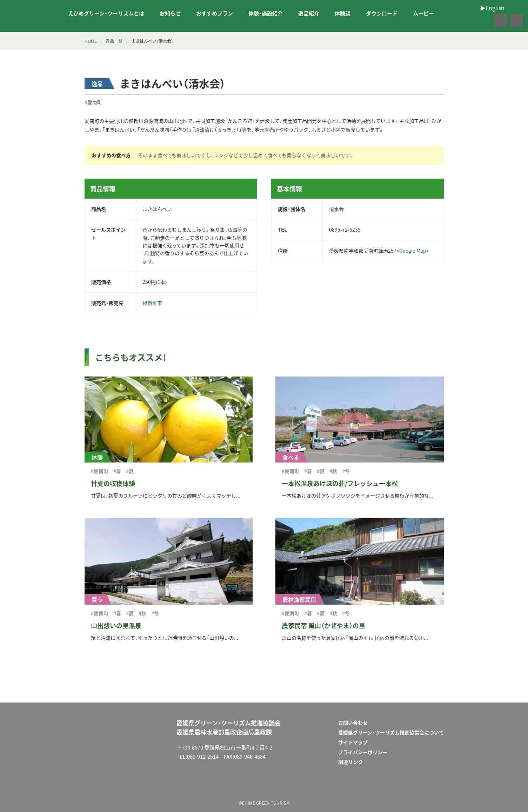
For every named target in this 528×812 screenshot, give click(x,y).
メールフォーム (414, 785)
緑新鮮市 (152, 303)
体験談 (343, 13)
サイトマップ (353, 742)
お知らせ (170, 13)
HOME (91, 41)
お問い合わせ (353, 723)
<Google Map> (413, 251)
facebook (485, 21)
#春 (117, 471)
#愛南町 (93, 102)
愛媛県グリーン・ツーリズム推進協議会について (391, 732)
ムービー (423, 13)
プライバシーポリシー (363, 752)
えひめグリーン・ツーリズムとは (106, 13)
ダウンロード (382, 13)
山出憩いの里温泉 (116, 625)
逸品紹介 (309, 13)
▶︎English (66, 21)
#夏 (130, 471)
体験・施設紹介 (266, 13)
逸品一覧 (114, 41)
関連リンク (350, 762)
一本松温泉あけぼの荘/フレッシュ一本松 (340, 483)
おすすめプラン (215, 13)
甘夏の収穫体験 (113, 483)
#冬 (346, 471)
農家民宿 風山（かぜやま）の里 (323, 625)
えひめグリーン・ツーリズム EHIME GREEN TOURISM (29, 16)
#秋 (333, 471)
